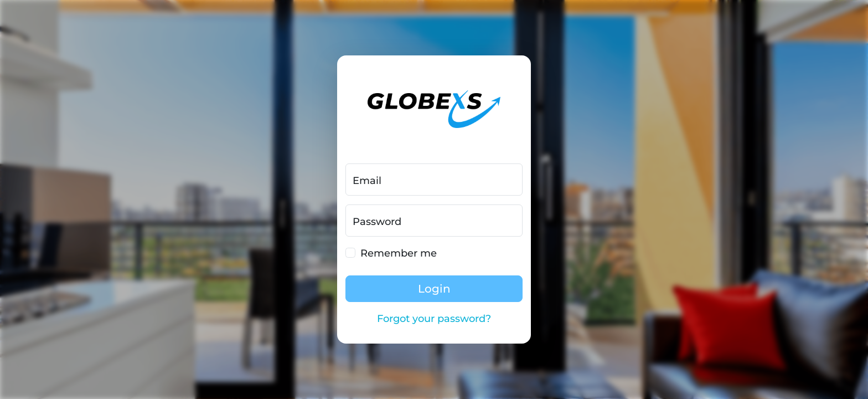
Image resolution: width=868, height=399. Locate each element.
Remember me (399, 253)
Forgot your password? (434, 319)
